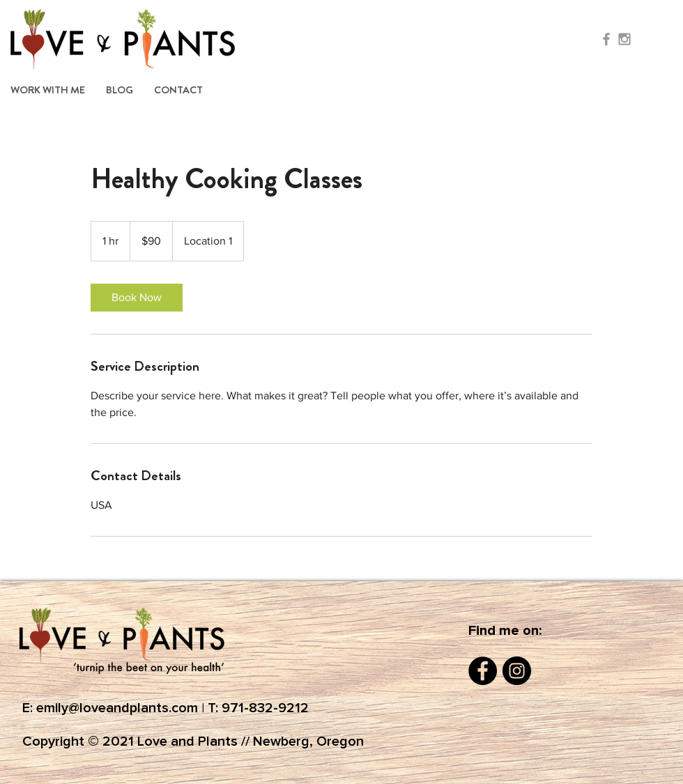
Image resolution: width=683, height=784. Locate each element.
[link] (137, 298)
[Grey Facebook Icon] (606, 39)
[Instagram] (517, 671)
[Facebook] (483, 671)
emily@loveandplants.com (117, 708)
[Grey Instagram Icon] (624, 39)
